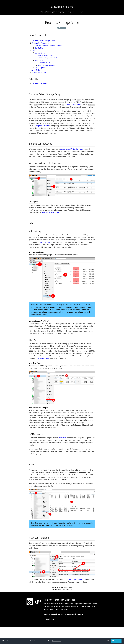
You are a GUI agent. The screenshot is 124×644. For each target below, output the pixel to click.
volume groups (36, 525)
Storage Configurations (40, 43)
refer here (63, 438)
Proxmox (62, 28)
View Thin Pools (44, 63)
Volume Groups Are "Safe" (47, 58)
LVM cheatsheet (46, 242)
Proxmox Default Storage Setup (43, 41)
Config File (39, 48)
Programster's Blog (62, 7)
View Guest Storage (39, 73)
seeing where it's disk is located (72, 149)
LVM (34, 50)
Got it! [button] (107, 641)
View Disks (36, 70)
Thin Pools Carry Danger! (47, 65)
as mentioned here (52, 454)
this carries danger (43, 358)
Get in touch (51, 619)
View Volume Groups (46, 55)
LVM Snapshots (41, 68)
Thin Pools (39, 60)
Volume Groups (41, 53)
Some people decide (41, 126)
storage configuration (75, 105)
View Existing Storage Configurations (48, 46)
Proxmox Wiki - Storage (50, 213)
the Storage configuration (77, 580)
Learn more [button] (57, 641)
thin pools (46, 525)
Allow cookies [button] (116, 641)
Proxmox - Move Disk (40, 84)
